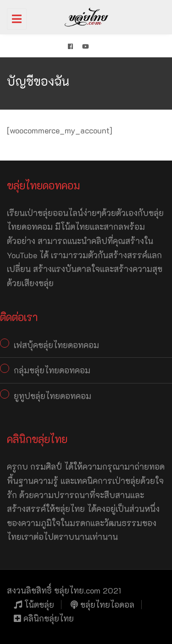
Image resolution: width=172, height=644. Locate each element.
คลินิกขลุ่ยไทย (44, 618)
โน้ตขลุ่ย (34, 605)
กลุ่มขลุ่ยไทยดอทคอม (52, 370)
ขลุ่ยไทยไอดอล (103, 605)
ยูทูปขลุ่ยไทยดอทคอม (53, 396)
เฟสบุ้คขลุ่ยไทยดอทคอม (56, 345)
